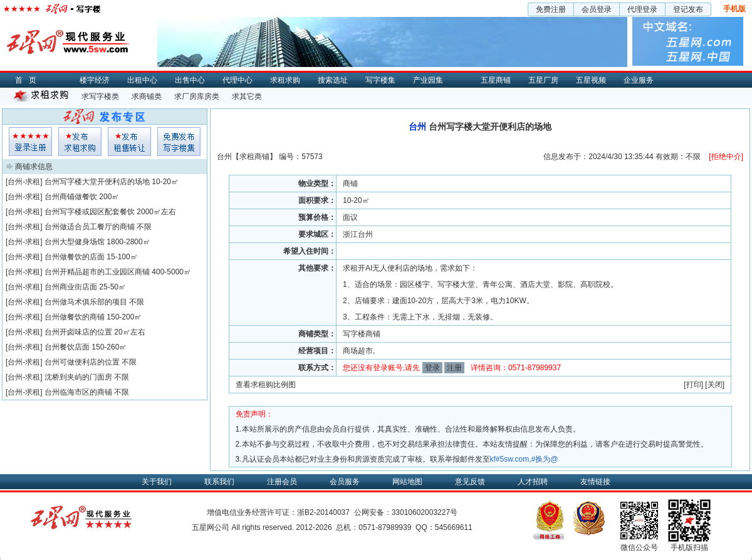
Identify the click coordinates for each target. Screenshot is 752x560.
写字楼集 (380, 80)
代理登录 (642, 9)
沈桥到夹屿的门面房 (78, 377)
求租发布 (80, 142)
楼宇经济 (95, 80)
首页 (29, 80)
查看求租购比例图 (266, 385)
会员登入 (30, 142)
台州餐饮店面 (67, 347)
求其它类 (247, 96)
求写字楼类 (100, 96)
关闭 (715, 385)
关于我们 (157, 482)
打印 (694, 385)
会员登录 (597, 9)
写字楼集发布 (179, 142)
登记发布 (688, 9)
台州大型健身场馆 (75, 242)
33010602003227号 (425, 512)
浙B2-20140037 (323, 512)
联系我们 (219, 482)
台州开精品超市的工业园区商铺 (97, 272)
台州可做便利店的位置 (82, 362)
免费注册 (551, 9)
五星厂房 (543, 80)
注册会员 (282, 482)
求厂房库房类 (197, 96)
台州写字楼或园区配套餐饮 (90, 212)
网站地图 (407, 482)
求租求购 (285, 80)
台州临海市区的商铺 (78, 392)
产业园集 (428, 80)
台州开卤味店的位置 (78, 332)
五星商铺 (496, 80)
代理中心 (238, 80)
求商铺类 (147, 96)
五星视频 (591, 80)
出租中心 (142, 80)
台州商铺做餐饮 (71, 197)
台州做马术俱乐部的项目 (86, 302)
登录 (432, 368)
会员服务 (345, 482)
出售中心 (190, 80)
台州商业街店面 (71, 287)
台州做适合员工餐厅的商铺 (90, 227)
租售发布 (129, 142)
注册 (454, 368)
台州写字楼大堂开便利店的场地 (97, 182)
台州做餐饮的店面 (75, 257)
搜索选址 (333, 80)
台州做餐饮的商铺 (75, 317)
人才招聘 (533, 482)
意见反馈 (470, 482)
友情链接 (595, 482)
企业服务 (639, 80)
